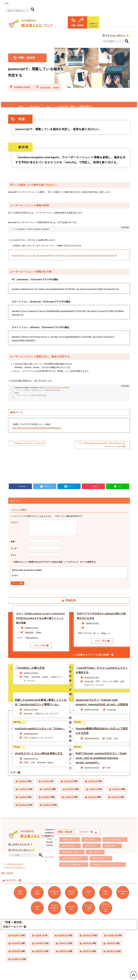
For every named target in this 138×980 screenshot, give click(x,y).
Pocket (95, 486)
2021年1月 (47, 789)
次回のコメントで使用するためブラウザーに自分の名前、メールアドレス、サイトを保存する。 (56, 565)
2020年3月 (94, 804)
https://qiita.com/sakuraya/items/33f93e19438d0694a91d (36, 428)
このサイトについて (21, 852)
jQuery (57, 87)
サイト (14, 558)
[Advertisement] (69, 466)
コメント (14, 522)
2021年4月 (23, 789)
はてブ (71, 486)
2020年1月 (47, 812)
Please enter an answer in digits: (27, 573)
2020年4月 (71, 804)
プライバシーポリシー (116, 36)
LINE (119, 486)
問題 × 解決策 (7, 881)
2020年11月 (95, 789)
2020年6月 (23, 804)
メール (14, 551)
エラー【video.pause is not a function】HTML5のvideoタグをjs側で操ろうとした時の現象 (101, 445)
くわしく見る (40, 648)
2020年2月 (23, 812)
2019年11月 (96, 812)
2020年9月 (48, 797)
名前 (13, 545)
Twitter (46, 486)
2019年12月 (71, 812)
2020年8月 (72, 797)
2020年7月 (95, 797)
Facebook (22, 486)
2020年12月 (70, 789)
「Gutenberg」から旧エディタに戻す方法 (29, 443)
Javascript (46, 87)
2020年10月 (24, 797)
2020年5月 (47, 804)
